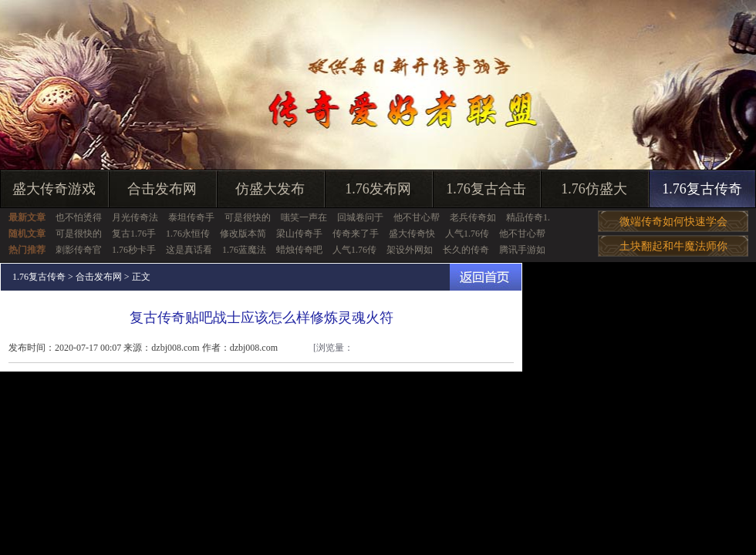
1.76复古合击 (486, 189)
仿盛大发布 (270, 189)
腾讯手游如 (522, 250)
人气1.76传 (467, 234)
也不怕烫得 (79, 217)
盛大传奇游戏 (54, 189)
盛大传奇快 (412, 234)
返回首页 (486, 277)
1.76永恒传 (188, 234)
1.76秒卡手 (134, 250)
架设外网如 (410, 250)
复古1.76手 (134, 234)
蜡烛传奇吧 (299, 250)
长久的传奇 (466, 250)
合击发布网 (162, 189)
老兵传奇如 (473, 217)
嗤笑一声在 (304, 217)
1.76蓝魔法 (244, 250)
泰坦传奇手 (191, 217)
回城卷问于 (360, 217)
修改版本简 (243, 234)
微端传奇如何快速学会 (673, 222)
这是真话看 (189, 250)
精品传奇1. (528, 217)
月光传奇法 (135, 217)
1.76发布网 (378, 189)
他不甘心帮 (417, 217)
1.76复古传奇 (702, 189)
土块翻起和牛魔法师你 (673, 246)
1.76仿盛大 (594, 189)
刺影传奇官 (79, 250)
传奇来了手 (356, 234)
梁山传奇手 (299, 234)
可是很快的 (248, 217)
